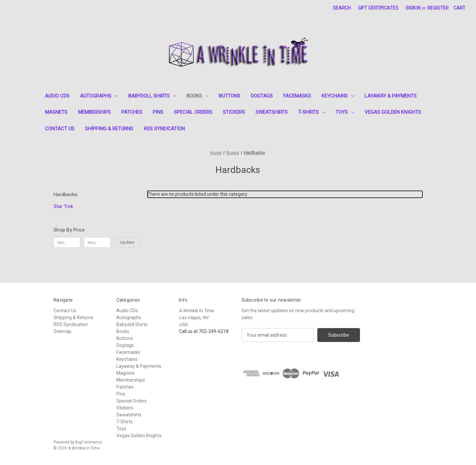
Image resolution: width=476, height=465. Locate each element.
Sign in (413, 8)
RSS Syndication (164, 129)
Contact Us (60, 129)
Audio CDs (57, 96)
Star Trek (63, 206)
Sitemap (62, 331)
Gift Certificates (378, 8)
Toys (345, 112)
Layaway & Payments (391, 96)
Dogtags (262, 96)
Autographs (99, 96)
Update (127, 242)
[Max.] (97, 242)
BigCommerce (89, 442)
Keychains (338, 96)
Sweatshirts (272, 112)
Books (197, 96)
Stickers (234, 112)
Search (342, 8)
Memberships (94, 112)
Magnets (56, 112)
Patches (132, 112)
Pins (158, 112)
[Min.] (67, 242)
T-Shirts (312, 112)
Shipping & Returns (109, 129)
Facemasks (297, 96)
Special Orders (193, 112)
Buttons (230, 96)
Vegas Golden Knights (393, 112)
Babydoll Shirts (152, 96)
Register (438, 8)
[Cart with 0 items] (459, 8)
